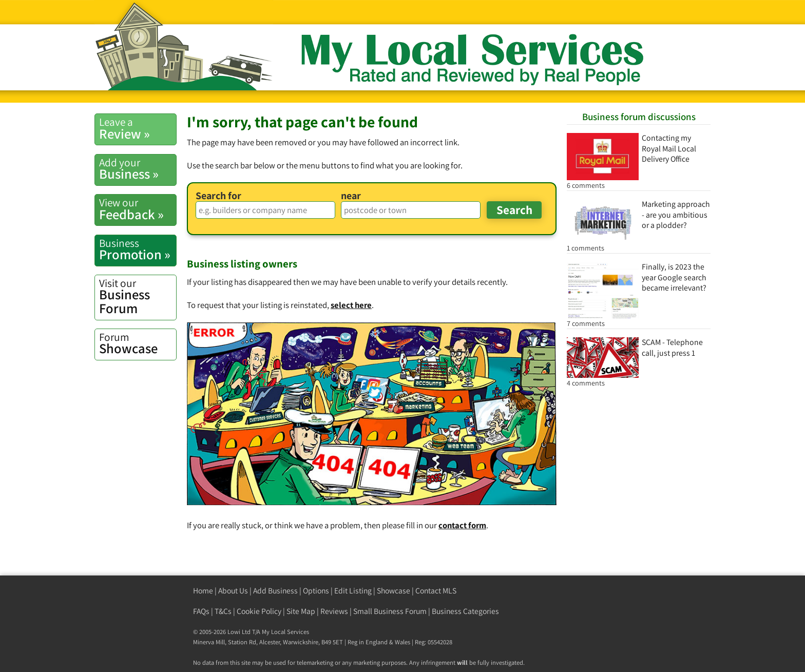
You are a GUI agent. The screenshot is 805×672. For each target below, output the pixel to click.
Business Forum (138, 296)
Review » (138, 128)
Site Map (301, 611)
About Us (233, 591)
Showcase (138, 343)
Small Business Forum (390, 611)
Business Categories (465, 611)
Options (316, 591)
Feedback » (138, 209)
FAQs (201, 611)
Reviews (334, 611)
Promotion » (138, 249)
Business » (138, 169)
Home (203, 591)
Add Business (275, 591)
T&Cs (223, 611)
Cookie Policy (259, 611)
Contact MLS (436, 591)
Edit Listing (353, 591)
